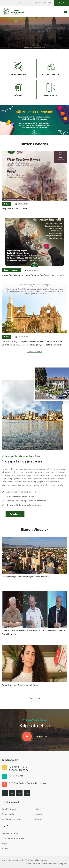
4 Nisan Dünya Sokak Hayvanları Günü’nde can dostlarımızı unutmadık (33, 275)
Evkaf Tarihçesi (9, 809)
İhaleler (38, 809)
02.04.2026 (22, 337)
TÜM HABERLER (34, 352)
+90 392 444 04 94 (44, 3)
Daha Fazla (15, 514)
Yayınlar (6, 843)
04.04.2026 (31, 270)
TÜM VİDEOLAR (35, 698)
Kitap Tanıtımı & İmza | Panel (14, 209)
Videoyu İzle (41, 736)
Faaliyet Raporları (10, 833)
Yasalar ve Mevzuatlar (12, 819)
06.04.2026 (22, 204)
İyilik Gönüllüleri (11, 270)
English (61, 3)
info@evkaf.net (26, 3)
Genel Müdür (8, 814)
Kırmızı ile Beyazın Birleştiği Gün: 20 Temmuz (21, 685)
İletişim (5, 848)
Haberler (38, 814)
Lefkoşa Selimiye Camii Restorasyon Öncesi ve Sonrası (26, 577)
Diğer (7, 204)
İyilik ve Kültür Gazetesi (13, 838)
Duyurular (39, 819)
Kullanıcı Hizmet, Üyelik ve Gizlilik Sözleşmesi (46, 863)
